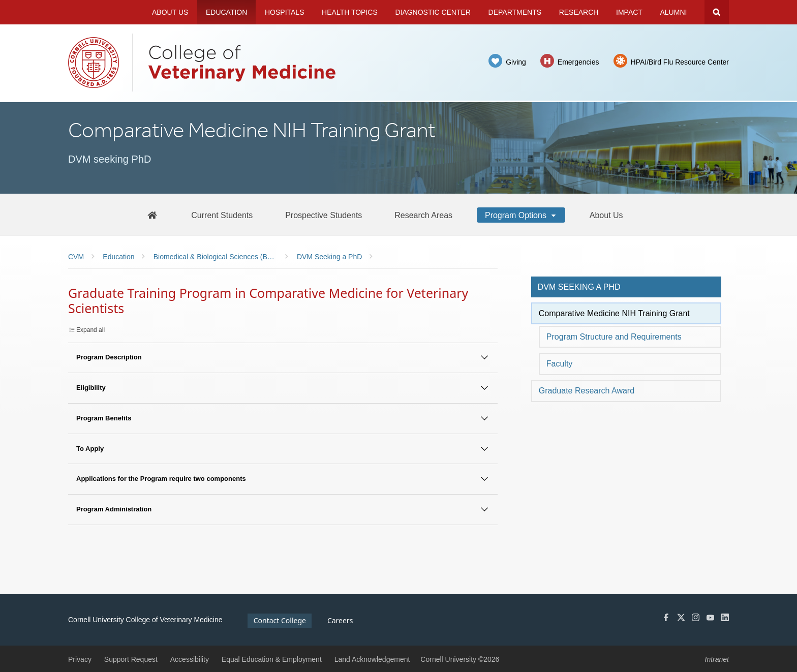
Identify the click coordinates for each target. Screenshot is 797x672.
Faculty (560, 364)
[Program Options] (521, 215)
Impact (629, 12)
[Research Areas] (423, 215)
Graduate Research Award (587, 391)
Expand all (90, 330)
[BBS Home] (152, 215)
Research (579, 12)
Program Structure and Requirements (614, 337)
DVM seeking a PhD (579, 287)
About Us (170, 12)
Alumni (674, 12)
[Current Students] (222, 215)
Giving (516, 62)
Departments (515, 12)
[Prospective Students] (324, 215)
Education (226, 12)
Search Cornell (717, 12)
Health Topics (350, 12)
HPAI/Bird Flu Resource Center (680, 62)
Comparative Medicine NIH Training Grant (614, 313)
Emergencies (578, 62)
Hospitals (285, 12)
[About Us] (606, 215)
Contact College (280, 620)
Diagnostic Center (433, 12)
